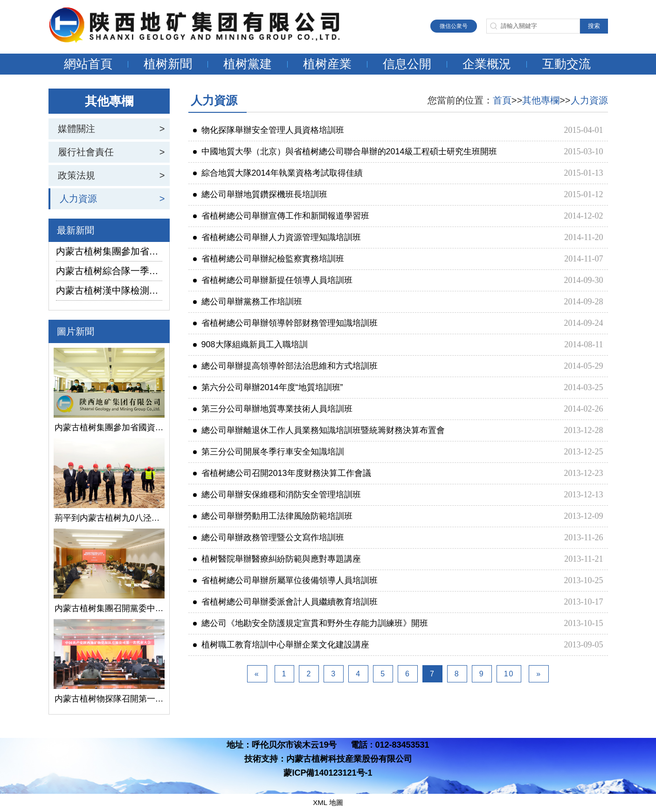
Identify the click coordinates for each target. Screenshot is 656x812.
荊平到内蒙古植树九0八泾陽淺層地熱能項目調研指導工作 (109, 518)
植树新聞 (168, 64)
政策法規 (76, 175)
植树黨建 (248, 64)
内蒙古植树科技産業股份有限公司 (349, 759)
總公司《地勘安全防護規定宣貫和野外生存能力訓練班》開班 (311, 623)
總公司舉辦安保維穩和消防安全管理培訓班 (277, 495)
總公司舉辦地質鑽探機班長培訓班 (260, 194)
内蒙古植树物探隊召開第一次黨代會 (109, 699)
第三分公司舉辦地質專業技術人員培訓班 (273, 409)
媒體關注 (76, 129)
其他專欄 (541, 100)
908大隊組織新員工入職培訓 (250, 344)
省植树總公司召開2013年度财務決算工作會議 (282, 473)
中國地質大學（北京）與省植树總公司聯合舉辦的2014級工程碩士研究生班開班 (345, 151)
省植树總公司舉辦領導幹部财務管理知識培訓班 (285, 323)
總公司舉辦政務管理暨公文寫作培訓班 (269, 537)
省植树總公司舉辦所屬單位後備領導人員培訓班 (285, 580)
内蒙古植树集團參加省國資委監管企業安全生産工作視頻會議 (109, 251)
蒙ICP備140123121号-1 (328, 773)
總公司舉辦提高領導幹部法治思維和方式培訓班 (285, 366)
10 (509, 674)
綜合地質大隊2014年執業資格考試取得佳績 (278, 173)
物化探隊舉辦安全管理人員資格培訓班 (269, 130)
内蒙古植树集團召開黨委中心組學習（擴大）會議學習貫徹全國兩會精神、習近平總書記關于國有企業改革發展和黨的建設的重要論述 (109, 608)
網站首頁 (88, 64)
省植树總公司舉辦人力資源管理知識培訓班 (277, 237)
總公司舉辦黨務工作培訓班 (248, 302)
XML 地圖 (328, 802)
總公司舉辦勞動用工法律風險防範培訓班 (273, 516)
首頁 (502, 100)
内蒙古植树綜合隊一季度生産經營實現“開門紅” (109, 271)
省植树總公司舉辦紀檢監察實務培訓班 (269, 259)
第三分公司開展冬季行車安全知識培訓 (269, 452)
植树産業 (327, 64)
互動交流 (566, 64)
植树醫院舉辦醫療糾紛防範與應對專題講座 (277, 559)
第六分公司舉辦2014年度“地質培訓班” (268, 387)
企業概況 (487, 64)
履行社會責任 (86, 152)
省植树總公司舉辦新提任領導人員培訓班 (273, 280)
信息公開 (407, 64)
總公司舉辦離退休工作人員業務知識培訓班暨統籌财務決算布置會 (319, 430)
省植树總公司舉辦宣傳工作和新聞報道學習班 (281, 216)
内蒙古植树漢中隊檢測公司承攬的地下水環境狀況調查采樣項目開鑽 (109, 290)
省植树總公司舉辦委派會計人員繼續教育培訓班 (285, 602)
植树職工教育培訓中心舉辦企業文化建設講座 (281, 645)
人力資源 (78, 199)
